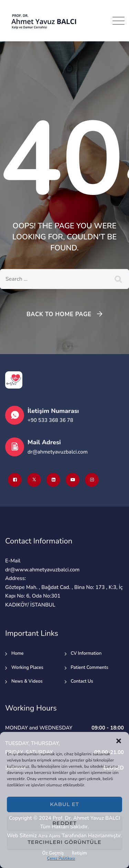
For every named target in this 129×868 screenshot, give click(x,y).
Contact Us (82, 681)
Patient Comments (90, 668)
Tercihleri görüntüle (64, 842)
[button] (119, 741)
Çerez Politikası (61, 858)
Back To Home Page (59, 314)
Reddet (64, 823)
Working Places (27, 668)
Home (18, 653)
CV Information (86, 653)
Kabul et (64, 804)
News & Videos (27, 681)
